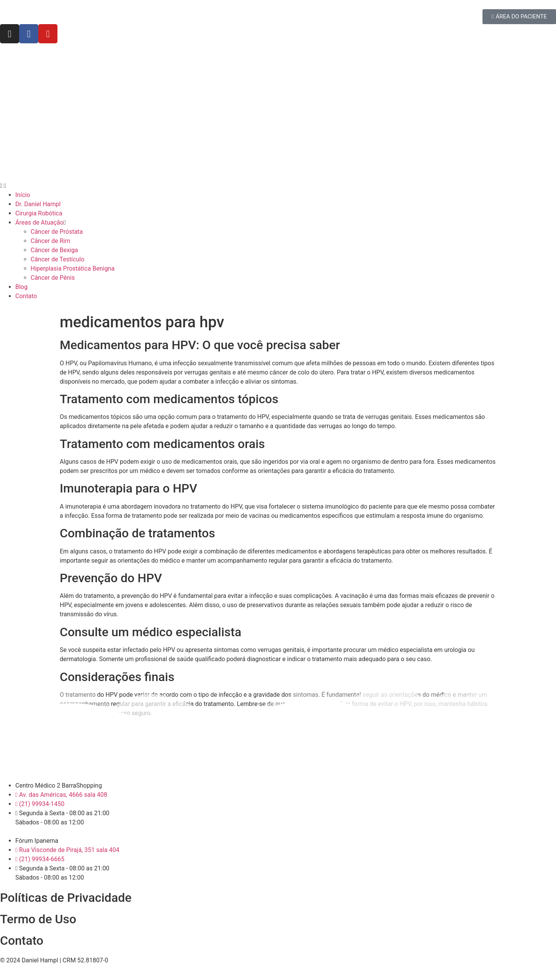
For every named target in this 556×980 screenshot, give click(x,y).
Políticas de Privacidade (66, 898)
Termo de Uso (38, 919)
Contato (22, 941)
